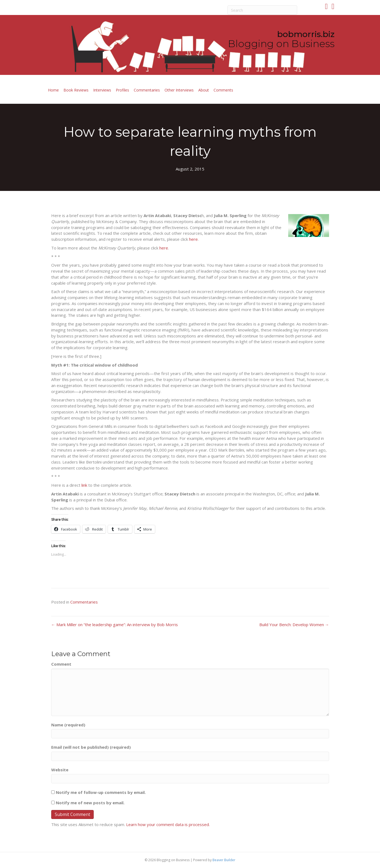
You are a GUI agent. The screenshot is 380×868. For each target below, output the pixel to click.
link (84, 485)
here (193, 239)
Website (60, 770)
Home (53, 90)
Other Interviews (179, 90)
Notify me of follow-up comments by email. (101, 792)
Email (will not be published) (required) (91, 747)
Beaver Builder (224, 860)
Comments (223, 90)
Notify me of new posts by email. (90, 803)
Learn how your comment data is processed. (168, 824)
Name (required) (68, 725)
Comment (61, 664)
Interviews (102, 90)
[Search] (262, 10)
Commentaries (147, 90)
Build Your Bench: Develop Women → (294, 625)
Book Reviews (76, 90)
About (204, 90)
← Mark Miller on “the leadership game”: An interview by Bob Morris (115, 625)
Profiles (122, 90)
